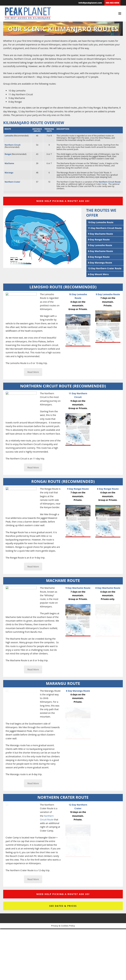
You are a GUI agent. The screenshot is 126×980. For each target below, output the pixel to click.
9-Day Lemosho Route (100, 245)
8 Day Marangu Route (78, 691)
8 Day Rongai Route (108, 489)
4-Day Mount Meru (98, 274)
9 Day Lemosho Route (108, 294)
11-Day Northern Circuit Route (105, 228)
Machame (9, 163)
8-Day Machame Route (100, 251)
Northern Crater (12, 182)
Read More (33, 372)
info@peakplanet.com (90, 3)
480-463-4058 (112, 3)
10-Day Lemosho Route (101, 222)
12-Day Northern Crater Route (105, 268)
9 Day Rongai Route (78, 489)
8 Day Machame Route (108, 588)
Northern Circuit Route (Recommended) (63, 386)
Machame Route (63, 580)
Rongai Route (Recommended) (63, 481)
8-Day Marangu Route (100, 263)
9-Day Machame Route (100, 234)
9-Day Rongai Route (99, 240)
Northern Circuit (13, 145)
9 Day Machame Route (78, 588)
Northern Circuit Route (110, 182)
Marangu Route (63, 683)
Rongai (8, 154)
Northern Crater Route (63, 797)
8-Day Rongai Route (99, 257)
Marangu (9, 173)
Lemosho (9, 136)
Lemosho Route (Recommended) (63, 287)
